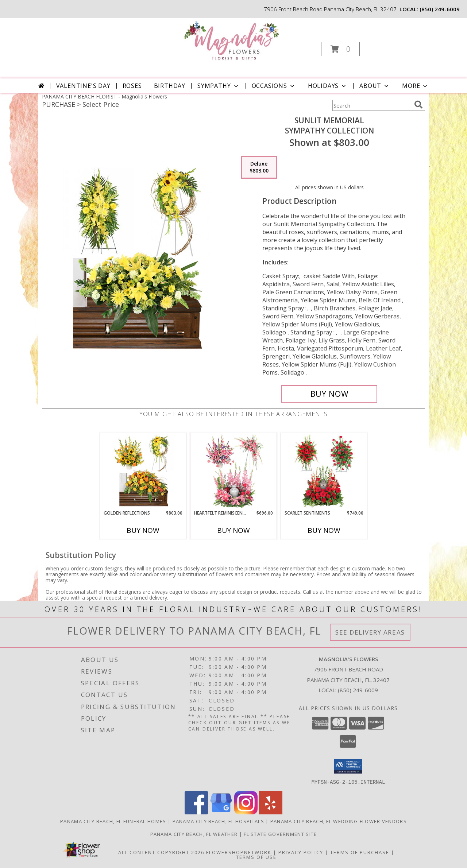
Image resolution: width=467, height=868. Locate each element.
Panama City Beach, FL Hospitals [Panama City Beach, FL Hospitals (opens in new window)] (218, 821)
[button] (340, 49)
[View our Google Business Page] (221, 812)
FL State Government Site (280, 834)
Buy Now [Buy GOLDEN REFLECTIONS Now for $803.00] (143, 530)
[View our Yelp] (271, 812)
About (375, 86)
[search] (418, 105)
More (415, 86)
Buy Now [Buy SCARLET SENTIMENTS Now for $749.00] (324, 530)
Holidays (328, 86)
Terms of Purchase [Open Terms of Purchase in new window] (360, 852)
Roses (132, 86)
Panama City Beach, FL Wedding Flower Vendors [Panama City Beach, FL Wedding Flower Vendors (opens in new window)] (339, 821)
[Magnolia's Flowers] (233, 40)
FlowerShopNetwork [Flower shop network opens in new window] (239, 852)
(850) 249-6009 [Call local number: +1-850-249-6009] (440, 9)
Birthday (170, 86)
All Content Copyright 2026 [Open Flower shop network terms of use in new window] (161, 852)
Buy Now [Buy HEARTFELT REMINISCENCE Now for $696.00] (233, 530)
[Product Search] (372, 105)
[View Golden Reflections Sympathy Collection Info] (143, 471)
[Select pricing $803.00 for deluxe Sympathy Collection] (259, 167)
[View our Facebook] (196, 812)
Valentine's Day (83, 86)
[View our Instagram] (246, 812)
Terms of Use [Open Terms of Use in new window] (256, 857)
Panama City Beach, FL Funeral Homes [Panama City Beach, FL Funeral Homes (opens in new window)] (113, 821)
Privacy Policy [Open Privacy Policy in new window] (301, 852)
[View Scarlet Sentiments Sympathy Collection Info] (324, 471)
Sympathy (218, 86)
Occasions (274, 86)
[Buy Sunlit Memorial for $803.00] (329, 394)
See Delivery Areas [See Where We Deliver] (370, 632)
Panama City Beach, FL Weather (194, 834)
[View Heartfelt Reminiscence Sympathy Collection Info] (234, 471)
